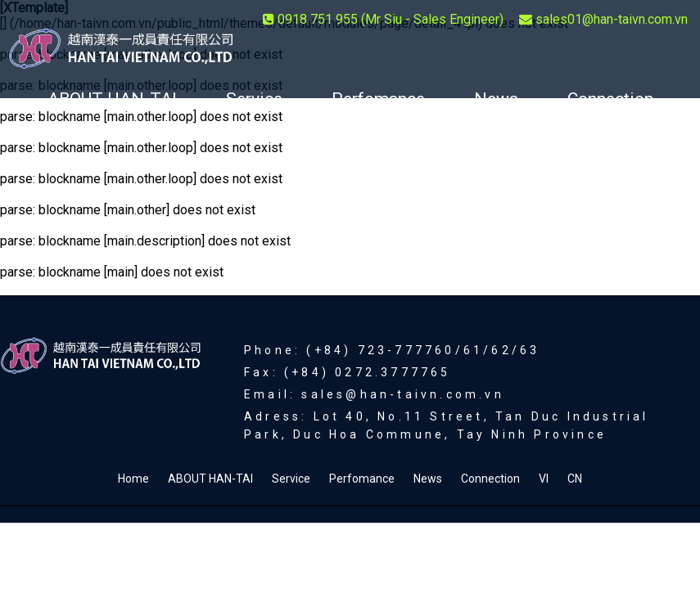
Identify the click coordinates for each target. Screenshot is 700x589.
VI (314, 149)
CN (383, 149)
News (496, 99)
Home (133, 479)
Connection (610, 99)
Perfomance (378, 99)
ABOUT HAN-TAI (112, 99)
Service (254, 99)
